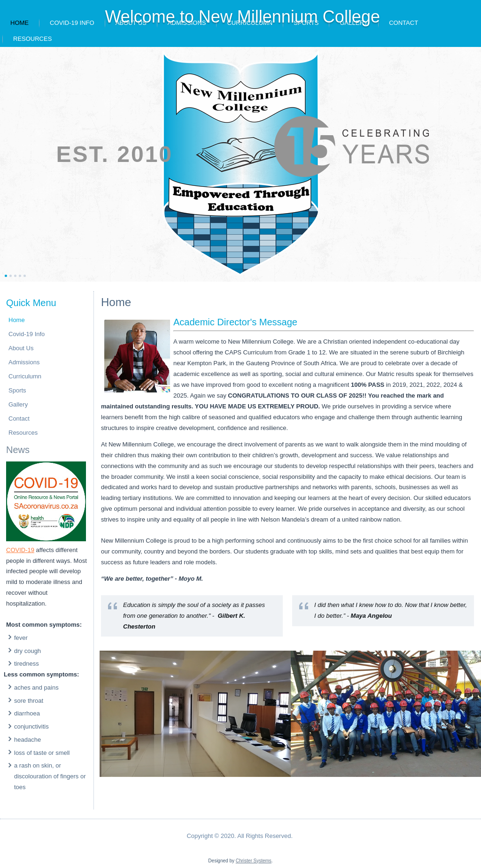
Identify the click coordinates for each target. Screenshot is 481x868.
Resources (32, 39)
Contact (403, 23)
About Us (21, 348)
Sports (17, 390)
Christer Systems (254, 861)
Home (19, 23)
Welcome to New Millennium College (242, 17)
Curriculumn (25, 376)
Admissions (24, 362)
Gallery (18, 404)
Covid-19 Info (72, 23)
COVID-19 (20, 550)
